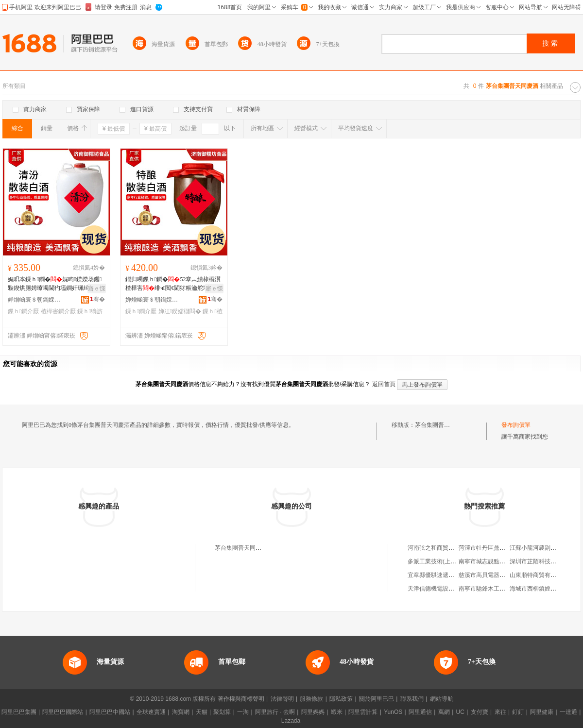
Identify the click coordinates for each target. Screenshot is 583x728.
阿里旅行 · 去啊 (275, 712)
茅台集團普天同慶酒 (441, 425)
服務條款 (311, 699)
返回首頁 (384, 384)
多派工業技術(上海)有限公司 (445, 561)
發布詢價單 (516, 425)
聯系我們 (412, 699)
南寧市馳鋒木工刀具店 (488, 589)
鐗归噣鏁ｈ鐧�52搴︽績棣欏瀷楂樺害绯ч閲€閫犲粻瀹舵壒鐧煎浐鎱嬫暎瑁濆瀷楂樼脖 (173, 284)
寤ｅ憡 (97, 288)
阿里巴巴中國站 (110, 712)
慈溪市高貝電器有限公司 (491, 575)
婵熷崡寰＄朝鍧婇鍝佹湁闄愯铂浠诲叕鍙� (34, 300)
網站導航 (442, 699)
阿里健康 (542, 712)
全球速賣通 (151, 712)
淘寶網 (181, 712)
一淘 (243, 712)
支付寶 (480, 712)
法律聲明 (282, 699)
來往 (500, 712)
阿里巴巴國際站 (63, 712)
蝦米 (337, 712)
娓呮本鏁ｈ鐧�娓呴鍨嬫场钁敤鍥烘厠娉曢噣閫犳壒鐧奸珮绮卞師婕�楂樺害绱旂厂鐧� (55, 284)
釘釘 (518, 712)
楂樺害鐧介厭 (58, 311)
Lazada (291, 721)
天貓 (202, 712)
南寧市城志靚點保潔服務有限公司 (502, 561)
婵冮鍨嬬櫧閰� (180, 311)
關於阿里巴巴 (377, 699)
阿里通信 (420, 712)
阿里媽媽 (313, 712)
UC (460, 712)
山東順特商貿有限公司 (539, 575)
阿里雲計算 (363, 712)
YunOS (393, 712)
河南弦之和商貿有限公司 (440, 548)
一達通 (568, 712)
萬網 (444, 712)
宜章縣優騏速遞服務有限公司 (446, 575)
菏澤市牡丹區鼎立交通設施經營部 (502, 548)
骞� (97, 299)
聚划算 (222, 712)
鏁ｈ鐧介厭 (23, 311)
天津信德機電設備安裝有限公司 (448, 589)
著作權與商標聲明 (241, 699)
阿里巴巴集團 (19, 712)
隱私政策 (341, 699)
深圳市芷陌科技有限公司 (542, 561)
